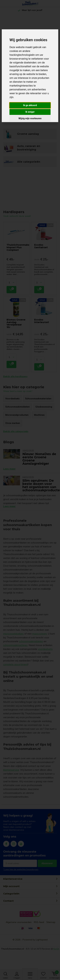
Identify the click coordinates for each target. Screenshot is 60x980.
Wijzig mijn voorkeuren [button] (30, 118)
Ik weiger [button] (30, 112)
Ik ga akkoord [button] (30, 105)
